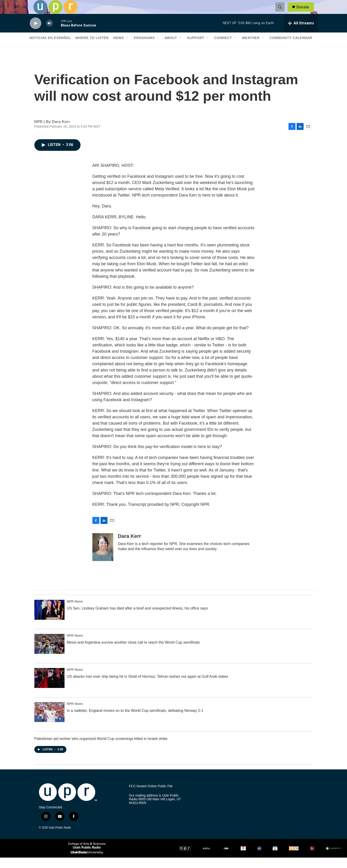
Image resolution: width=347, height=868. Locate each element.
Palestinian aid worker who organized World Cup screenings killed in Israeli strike (101, 749)
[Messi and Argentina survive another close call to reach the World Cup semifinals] (49, 654)
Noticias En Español (50, 48)
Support (196, 48)
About (171, 48)
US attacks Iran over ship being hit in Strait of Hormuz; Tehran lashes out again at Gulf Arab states (148, 687)
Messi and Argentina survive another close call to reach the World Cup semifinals (133, 653)
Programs (144, 48)
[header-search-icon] (282, 12)
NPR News (75, 612)
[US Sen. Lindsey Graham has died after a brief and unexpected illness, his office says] (49, 620)
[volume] (49, 34)
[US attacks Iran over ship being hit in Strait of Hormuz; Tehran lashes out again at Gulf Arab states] (49, 688)
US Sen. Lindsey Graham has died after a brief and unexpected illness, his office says (137, 619)
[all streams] (301, 34)
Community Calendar (291, 48)
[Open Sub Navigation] (127, 48)
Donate (306, 12)
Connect (223, 48)
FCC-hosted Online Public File (151, 797)
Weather (251, 48)
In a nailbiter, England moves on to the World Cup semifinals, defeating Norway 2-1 (135, 721)
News (119, 48)
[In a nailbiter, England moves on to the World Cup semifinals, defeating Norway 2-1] (49, 723)
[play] (36, 34)
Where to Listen (92, 48)
